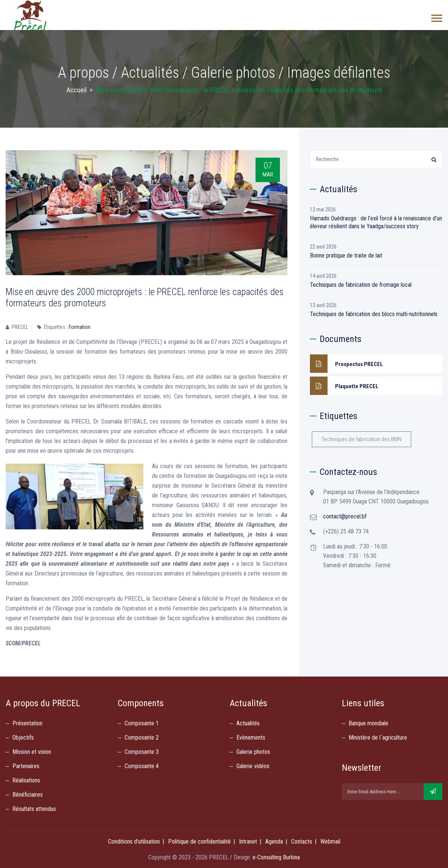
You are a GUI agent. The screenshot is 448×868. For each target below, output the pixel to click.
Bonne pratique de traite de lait (346, 255)
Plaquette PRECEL (344, 386)
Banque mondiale (368, 723)
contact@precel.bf (345, 516)
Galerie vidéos (253, 766)
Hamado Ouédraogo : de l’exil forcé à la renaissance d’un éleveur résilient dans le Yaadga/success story (376, 222)
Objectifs (23, 738)
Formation (80, 327)
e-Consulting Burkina (276, 857)
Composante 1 (142, 723)
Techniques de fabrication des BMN (362, 439)
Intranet (248, 842)
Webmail (330, 842)
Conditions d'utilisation (134, 842)
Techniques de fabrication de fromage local (361, 285)
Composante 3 (142, 752)
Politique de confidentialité (199, 842)
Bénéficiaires (28, 795)
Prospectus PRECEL (347, 364)
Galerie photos (253, 752)
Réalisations (26, 780)
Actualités (248, 723)
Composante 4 (142, 766)
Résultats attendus (34, 809)
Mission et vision (32, 752)
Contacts (302, 842)
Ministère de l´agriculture (378, 738)
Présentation (27, 723)
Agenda (274, 842)
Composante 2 (142, 738)
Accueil (77, 90)
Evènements (251, 738)
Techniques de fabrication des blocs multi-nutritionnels (374, 314)
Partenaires (26, 766)
